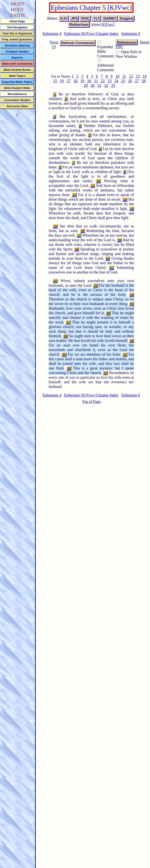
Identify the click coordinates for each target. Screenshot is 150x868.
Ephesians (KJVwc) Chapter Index (91, 34)
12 (131, 76)
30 (92, 85)
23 (110, 81)
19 (82, 81)
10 (118, 76)
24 (116, 81)
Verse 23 (54, 44)
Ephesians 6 (131, 34)
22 (103, 81)
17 (69, 81)
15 (55, 81)
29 (86, 85)
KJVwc (107, 24)
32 (106, 85)
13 (138, 76)
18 (76, 81)
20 (89, 81)
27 (137, 81)
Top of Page (91, 402)
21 (96, 81)
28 (144, 81)
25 (123, 81)
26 (130, 81)
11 (124, 76)
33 (113, 85)
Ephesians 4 (52, 34)
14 (144, 76)
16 (62, 81)
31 (99, 85)
